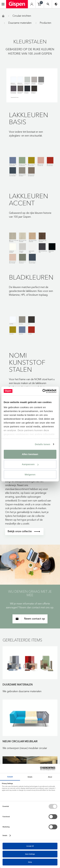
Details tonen (42, 444)
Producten (46, 23)
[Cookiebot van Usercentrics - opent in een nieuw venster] (43, 391)
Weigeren (30, 474)
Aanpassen (30, 464)
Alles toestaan (30, 454)
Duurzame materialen (20, 23)
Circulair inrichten (22, 16)
